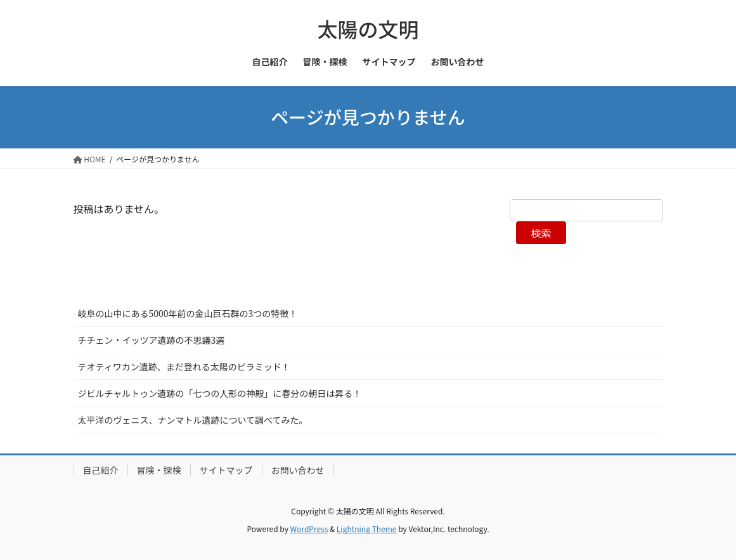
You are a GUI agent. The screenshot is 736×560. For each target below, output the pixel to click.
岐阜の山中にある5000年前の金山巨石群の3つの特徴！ (188, 313)
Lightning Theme (367, 529)
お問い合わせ (298, 470)
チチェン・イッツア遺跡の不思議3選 (152, 340)
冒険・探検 (159, 470)
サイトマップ (226, 470)
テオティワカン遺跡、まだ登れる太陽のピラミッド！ (184, 367)
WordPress (309, 529)
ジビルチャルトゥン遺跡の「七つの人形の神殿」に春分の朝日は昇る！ (220, 393)
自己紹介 (101, 470)
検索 (541, 233)
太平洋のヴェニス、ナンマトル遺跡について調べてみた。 (193, 420)
